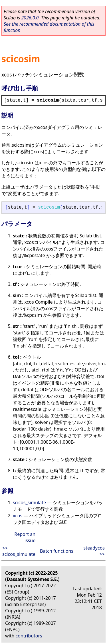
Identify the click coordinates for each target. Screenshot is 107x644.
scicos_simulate (29, 502)
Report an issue (25, 537)
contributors (29, 636)
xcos (18, 516)
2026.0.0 (30, 18)
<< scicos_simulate (19, 551)
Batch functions (57, 551)
